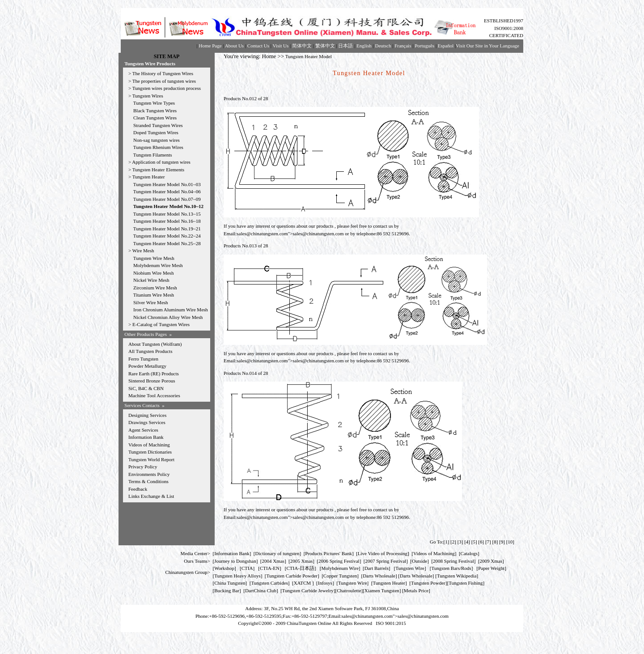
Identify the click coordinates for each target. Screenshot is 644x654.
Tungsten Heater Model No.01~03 (167, 184)
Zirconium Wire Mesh (155, 288)
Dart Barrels (377, 568)
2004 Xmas (273, 561)
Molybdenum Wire (340, 568)
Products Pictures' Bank (328, 553)
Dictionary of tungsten (278, 553)
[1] (446, 542)
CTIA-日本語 (301, 568)
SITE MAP (167, 56)
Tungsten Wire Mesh (154, 258)
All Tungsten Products (150, 351)
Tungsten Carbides (269, 583)
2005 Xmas (301, 561)
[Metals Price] (416, 590)
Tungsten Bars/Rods (451, 568)
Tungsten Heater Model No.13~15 (167, 214)
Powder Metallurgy (147, 366)
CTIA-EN (270, 568)
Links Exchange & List (151, 496)
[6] (481, 542)
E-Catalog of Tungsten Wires (161, 324)
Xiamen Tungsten (382, 590)
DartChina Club (261, 590)
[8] (495, 542)
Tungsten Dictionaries (150, 452)
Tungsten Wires (148, 96)
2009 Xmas (491, 561)
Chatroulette (349, 590)
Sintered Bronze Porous (152, 381)
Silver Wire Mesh (151, 302)
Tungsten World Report (151, 459)
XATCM (303, 583)
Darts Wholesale (379, 576)
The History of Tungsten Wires (163, 73)
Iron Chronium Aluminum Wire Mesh (171, 310)
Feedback (138, 489)
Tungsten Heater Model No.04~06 (167, 191)
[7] (488, 542)
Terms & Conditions (148, 481)
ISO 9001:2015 (391, 623)
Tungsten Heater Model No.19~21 (167, 229)
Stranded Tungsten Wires (158, 125)
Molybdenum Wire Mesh (158, 265)
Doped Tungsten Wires (156, 132)
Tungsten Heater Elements (158, 170)
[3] (460, 542)
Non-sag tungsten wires (157, 140)
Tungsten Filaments (153, 155)
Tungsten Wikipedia (457, 576)
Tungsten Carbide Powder (292, 576)
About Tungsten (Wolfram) (155, 344)
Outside (419, 561)
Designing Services (147, 415)
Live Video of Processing (383, 553)
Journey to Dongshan (235, 561)
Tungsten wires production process (167, 88)
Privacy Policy (143, 467)
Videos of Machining (149, 445)
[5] (474, 542)
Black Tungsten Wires (155, 110)
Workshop (224, 568)
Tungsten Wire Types (154, 103)
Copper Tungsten (340, 576)
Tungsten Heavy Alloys (237, 576)
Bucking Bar (227, 590)
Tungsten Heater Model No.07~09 (167, 199)
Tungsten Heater (149, 177)
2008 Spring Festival (453, 561)
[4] (467, 542)
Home (269, 56)
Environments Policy (149, 474)
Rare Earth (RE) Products (154, 374)
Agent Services (143, 430)
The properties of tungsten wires (164, 81)
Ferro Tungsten (143, 359)
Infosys (325, 583)
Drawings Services (147, 422)
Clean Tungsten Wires (155, 118)
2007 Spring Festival (386, 561)
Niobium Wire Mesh (153, 273)
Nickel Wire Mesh (151, 280)
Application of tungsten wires (161, 162)
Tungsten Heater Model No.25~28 (167, 243)
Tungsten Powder (428, 583)
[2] (453, 542)
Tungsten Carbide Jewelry (308, 590)
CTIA (247, 568)
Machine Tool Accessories (154, 395)
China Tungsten (230, 583)
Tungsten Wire (410, 568)
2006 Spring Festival (339, 561)
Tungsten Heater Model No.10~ (166, 206)
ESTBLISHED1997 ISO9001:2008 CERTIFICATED (504, 28)
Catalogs (469, 553)
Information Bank (146, 437)
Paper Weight (491, 568)
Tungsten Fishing (466, 583)
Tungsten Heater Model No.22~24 (167, 236)
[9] (502, 542)
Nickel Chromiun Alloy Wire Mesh (168, 317)
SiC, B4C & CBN (146, 388)
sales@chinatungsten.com (262, 234)
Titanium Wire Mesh (154, 295)
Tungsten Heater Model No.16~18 (167, 221)
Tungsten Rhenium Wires (158, 147)
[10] (510, 542)
